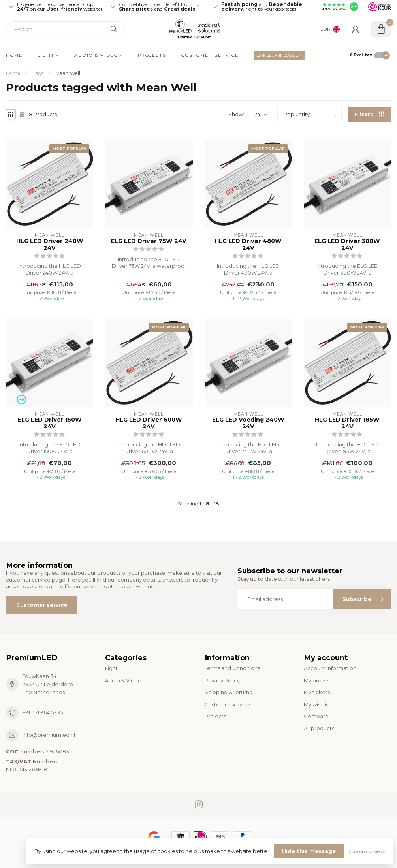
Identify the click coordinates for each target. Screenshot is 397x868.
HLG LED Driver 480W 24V (248, 245)
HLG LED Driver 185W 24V (347, 423)
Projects (152, 55)
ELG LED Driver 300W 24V (347, 245)
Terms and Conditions (232, 668)
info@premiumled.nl (49, 735)
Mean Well (68, 73)
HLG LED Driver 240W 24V (50, 245)
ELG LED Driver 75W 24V (149, 241)
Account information (330, 668)
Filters (369, 114)
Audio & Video (96, 55)
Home (14, 55)
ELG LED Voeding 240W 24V (248, 423)
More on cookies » (366, 851)
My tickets (317, 692)
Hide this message (309, 851)
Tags (38, 73)
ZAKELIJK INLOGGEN (279, 55)
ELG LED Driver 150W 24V (50, 423)
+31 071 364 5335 (43, 712)
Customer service (210, 55)
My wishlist (317, 704)
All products (319, 728)
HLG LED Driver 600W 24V (149, 423)
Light (46, 55)
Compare (316, 716)
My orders (317, 680)
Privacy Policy (222, 680)
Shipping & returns (228, 692)
